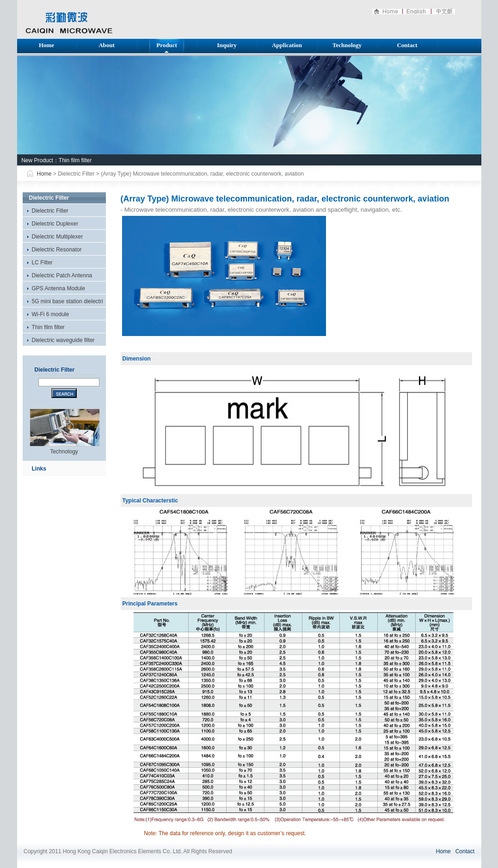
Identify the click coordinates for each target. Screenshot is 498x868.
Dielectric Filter (50, 211)
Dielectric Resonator (57, 250)
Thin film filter (75, 160)
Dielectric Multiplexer (58, 237)
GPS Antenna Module (58, 288)
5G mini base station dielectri (68, 301)
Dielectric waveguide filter (63, 340)
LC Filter (42, 263)
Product (167, 45)
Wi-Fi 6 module (51, 314)
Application (287, 45)
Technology (347, 45)
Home (46, 45)
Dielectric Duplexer (55, 224)
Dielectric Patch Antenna (62, 275)
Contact (407, 45)
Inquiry (227, 45)
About (107, 45)
